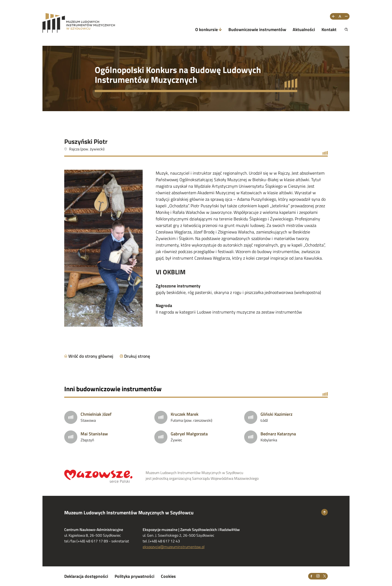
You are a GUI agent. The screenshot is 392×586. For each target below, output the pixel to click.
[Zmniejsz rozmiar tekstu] (346, 16)
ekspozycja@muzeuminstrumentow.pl (174, 547)
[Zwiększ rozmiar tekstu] (333, 16)
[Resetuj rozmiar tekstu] (340, 16)
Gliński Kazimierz (276, 414)
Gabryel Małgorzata (189, 434)
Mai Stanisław (94, 434)
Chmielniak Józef (96, 414)
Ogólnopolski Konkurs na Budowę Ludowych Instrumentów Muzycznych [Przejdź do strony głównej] (178, 75)
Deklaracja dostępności (86, 576)
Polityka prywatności (134, 576)
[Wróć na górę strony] (324, 512)
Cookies (168, 576)
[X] (324, 576)
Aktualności (304, 29)
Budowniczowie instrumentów (257, 29)
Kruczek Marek (185, 414)
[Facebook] (311, 576)
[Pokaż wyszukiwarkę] (346, 29)
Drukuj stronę (137, 356)
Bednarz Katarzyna (278, 434)
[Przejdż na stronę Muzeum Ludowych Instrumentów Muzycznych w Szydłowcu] (79, 23)
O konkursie (206, 29)
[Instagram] (318, 576)
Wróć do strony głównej (91, 356)
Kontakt (329, 29)
